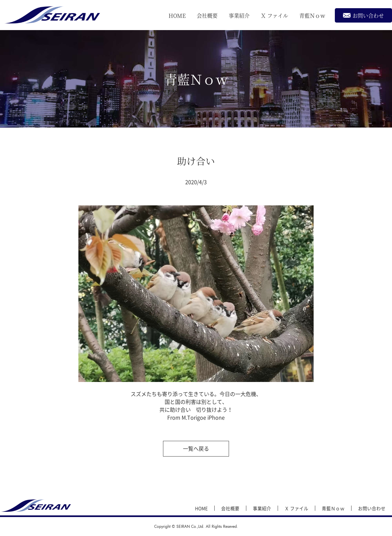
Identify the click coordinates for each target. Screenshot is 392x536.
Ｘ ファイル (274, 16)
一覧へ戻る (196, 448)
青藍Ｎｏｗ (312, 16)
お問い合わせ (363, 15)
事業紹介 (239, 16)
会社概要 (207, 16)
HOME (177, 16)
